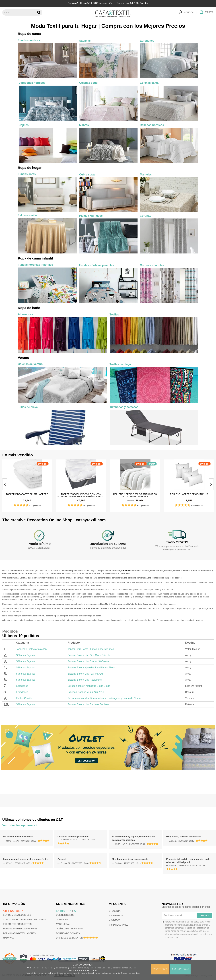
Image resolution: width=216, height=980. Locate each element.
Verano (24, 358)
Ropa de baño (29, 308)
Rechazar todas (180, 969)
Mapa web (9, 938)
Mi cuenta (115, 911)
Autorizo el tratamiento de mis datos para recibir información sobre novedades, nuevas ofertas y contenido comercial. (187, 929)
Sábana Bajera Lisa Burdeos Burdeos (88, 704)
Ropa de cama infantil (35, 258)
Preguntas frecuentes (17, 924)
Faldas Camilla (24, 698)
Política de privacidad (69, 929)
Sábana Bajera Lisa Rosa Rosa (85, 680)
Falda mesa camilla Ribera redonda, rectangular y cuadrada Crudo (104, 698)
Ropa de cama (29, 34)
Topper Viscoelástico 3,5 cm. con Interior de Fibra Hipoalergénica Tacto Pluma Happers (81, 495)
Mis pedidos (116, 916)
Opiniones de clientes (69, 938)
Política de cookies (68, 933)
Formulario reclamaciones (20, 929)
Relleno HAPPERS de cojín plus (189, 494)
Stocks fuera (13, 911)
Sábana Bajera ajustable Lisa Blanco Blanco (92, 668)
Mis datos (115, 920)
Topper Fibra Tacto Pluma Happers (27, 494)
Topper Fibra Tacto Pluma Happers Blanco (91, 649)
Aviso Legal (63, 924)
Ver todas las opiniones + (20, 825)
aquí (177, 937)
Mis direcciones (119, 925)
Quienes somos (65, 915)
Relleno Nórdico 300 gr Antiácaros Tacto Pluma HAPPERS (135, 495)
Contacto (62, 920)
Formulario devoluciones (19, 933)
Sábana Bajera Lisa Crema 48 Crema (88, 661)
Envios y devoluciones (17, 915)
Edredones (22, 686)
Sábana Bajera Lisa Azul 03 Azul (85, 674)
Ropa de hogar (30, 168)
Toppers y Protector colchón (31, 649)
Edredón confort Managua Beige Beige (89, 686)
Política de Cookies (88, 970)
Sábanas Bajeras (25, 655)
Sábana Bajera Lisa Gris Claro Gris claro (90, 655)
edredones (126, 571)
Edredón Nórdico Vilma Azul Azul (86, 692)
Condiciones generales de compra (24, 920)
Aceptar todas (160, 969)
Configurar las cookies (128, 973)
